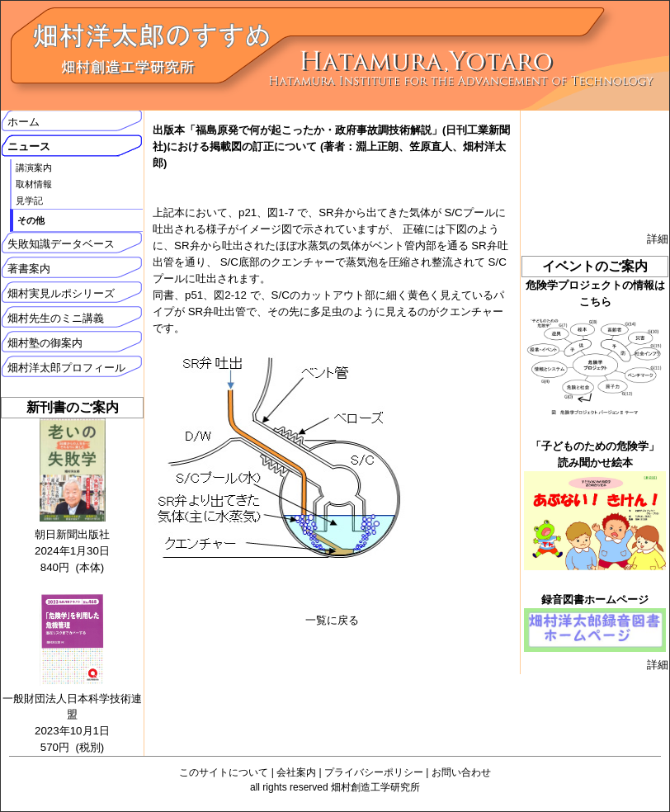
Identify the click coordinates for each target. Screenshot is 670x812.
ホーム (24, 122)
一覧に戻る (332, 620)
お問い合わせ (461, 772)
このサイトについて (224, 772)
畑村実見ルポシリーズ (61, 293)
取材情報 (34, 184)
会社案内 (296, 772)
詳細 (658, 239)
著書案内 (29, 269)
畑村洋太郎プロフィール (66, 368)
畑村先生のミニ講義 (56, 318)
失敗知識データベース (61, 244)
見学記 (29, 201)
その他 (31, 220)
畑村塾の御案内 (45, 343)
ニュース (29, 146)
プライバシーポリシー (374, 772)
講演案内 (34, 168)
